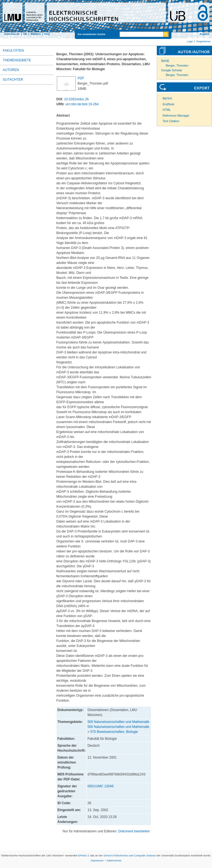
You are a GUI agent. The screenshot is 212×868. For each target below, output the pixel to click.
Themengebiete (17, 60)
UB (25, 34)
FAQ (47, 34)
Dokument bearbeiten (134, 831)
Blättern (36, 34)
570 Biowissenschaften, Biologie (114, 732)
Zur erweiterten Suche (92, 34)
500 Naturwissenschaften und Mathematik (118, 722)
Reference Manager (176, 116)
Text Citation (171, 121)
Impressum (97, 860)
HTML (167, 110)
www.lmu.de (12, 34)
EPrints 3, (84, 855)
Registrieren (203, 41)
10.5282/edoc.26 (76, 99)
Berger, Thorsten (177, 65)
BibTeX (167, 98)
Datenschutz (114, 860)
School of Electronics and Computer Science (130, 855)
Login (190, 41)
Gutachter (13, 80)
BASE (165, 61)
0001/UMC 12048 (100, 786)
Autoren (11, 70)
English (204, 34)
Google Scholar (172, 70)
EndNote (169, 104)
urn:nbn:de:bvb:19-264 (82, 104)
